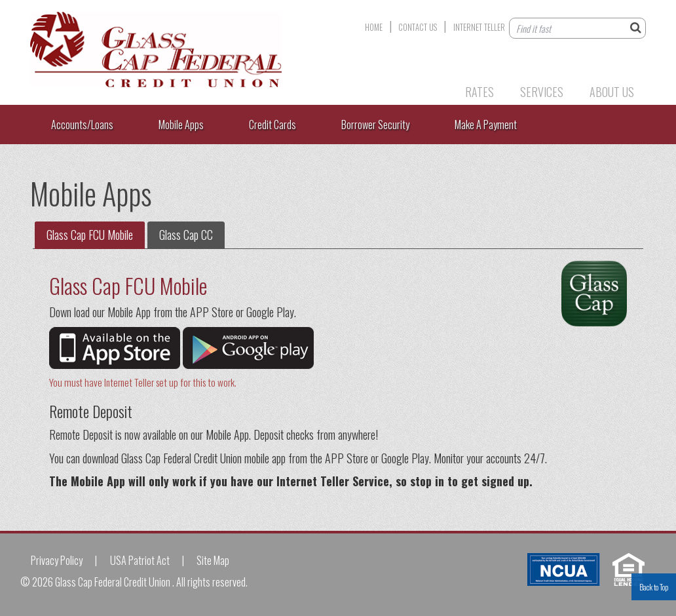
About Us (612, 92)
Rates (479, 92)
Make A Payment (486, 125)
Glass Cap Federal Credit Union (194, 49)
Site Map (213, 560)
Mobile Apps (181, 125)
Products (414, 92)
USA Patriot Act (140, 560)
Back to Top (654, 587)
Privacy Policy (57, 560)
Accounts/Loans (82, 125)
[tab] (90, 235)
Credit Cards (272, 125)
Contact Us (418, 28)
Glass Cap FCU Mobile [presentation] (90, 235)
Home (374, 28)
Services (542, 92)
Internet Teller (479, 28)
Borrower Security (375, 125)
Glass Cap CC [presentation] (186, 235)
